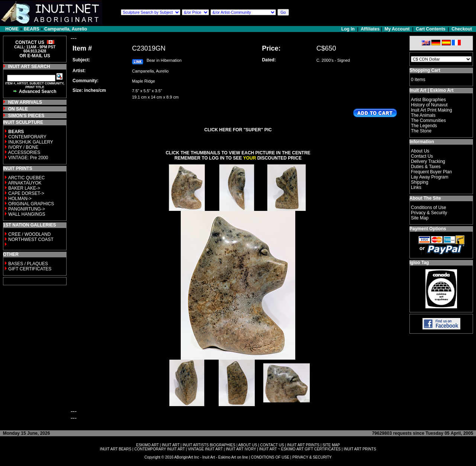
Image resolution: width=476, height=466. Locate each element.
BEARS (32, 29)
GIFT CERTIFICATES (30, 269)
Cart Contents (430, 29)
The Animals (423, 115)
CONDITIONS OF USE (270, 457)
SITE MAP (331, 445)
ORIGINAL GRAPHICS (31, 204)
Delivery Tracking (428, 161)
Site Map (420, 218)
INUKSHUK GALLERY (31, 142)
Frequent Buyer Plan (431, 172)
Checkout (462, 29)
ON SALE (18, 109)
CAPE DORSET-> (26, 193)
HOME (12, 29)
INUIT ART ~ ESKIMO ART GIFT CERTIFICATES (300, 449)
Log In (349, 29)
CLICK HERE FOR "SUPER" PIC (238, 130)
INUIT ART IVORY (241, 449)
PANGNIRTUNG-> (27, 209)
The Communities (428, 120)
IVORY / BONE (23, 147)
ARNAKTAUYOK (25, 183)
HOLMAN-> (20, 199)
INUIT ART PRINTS (303, 445)
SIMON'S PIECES (26, 116)
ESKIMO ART (147, 445)
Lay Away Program (430, 177)
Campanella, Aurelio (66, 29)
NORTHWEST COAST (30, 240)
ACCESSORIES (24, 152)
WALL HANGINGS (27, 214)
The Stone (421, 131)
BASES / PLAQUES (28, 264)
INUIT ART (171, 445)
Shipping (420, 182)
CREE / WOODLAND (29, 234)
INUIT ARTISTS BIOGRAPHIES (209, 445)
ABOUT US (247, 445)
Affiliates (370, 29)
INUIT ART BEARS (116, 449)
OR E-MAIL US (35, 56)
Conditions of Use (429, 208)
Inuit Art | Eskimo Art (431, 90)
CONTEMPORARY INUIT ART (160, 449)
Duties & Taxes (426, 167)
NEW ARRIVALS (25, 102)
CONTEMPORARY (27, 137)
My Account (397, 29)
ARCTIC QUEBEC (27, 178)
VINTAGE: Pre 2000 (28, 158)
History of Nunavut (429, 105)
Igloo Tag (419, 263)
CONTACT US (272, 445)
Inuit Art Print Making (432, 110)
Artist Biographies (428, 100)
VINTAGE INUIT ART (205, 449)
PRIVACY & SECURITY (312, 457)
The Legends (424, 126)
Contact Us (422, 156)
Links (416, 187)
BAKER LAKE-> (24, 188)
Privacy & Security (429, 213)
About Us (420, 151)
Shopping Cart (425, 70)
